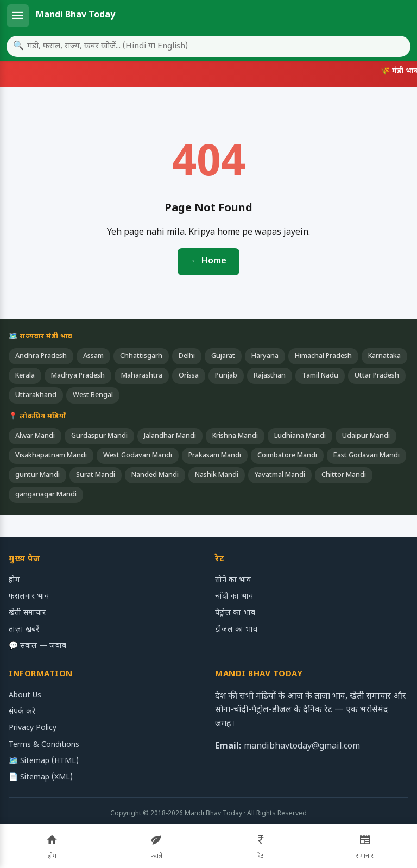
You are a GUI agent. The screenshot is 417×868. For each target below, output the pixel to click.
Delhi (187, 356)
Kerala (25, 376)
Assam (93, 356)
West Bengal (93, 395)
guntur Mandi (37, 475)
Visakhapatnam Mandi (51, 456)
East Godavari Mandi (367, 456)
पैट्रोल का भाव (235, 613)
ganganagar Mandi (46, 495)
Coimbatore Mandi (287, 456)
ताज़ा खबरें (24, 630)
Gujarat (223, 356)
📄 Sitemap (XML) (41, 778)
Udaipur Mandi (366, 436)
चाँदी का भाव (234, 597)
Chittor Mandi (344, 475)
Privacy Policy (33, 728)
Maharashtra (142, 376)
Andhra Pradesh (41, 356)
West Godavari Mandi (138, 456)
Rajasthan (270, 376)
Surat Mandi (96, 475)
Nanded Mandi (155, 475)
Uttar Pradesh (377, 376)
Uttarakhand (36, 395)
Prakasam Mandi (215, 456)
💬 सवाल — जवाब (37, 646)
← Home (208, 262)
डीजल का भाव (236, 630)
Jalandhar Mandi (170, 436)
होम (14, 580)
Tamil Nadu (320, 376)
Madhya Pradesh (78, 376)
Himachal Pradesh (323, 356)
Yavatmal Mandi (280, 475)
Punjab (226, 376)
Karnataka (384, 356)
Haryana (265, 356)
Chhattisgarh (141, 356)
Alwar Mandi (35, 436)
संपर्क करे (22, 712)
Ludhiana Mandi (300, 436)
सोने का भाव (233, 580)
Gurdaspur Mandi (99, 436)
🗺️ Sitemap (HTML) (44, 761)
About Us (25, 696)
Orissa (189, 376)
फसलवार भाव (29, 597)
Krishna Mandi (235, 436)
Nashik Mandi (217, 475)
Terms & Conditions (44, 745)
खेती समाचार (27, 613)
